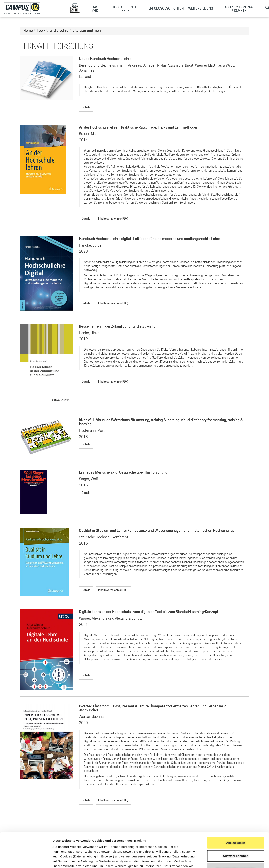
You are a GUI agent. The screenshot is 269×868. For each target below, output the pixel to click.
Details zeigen (213, 860)
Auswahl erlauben (236, 820)
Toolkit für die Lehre (53, 31)
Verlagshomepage (145, 91)
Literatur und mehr (87, 31)
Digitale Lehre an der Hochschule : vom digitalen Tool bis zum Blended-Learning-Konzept (149, 612)
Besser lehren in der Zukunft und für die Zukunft (117, 327)
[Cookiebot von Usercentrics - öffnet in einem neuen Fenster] (26, 860)
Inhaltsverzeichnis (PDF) (113, 219)
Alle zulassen (235, 807)
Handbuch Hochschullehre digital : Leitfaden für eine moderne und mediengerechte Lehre (150, 239)
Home (28, 31)
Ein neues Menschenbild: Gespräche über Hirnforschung (123, 473)
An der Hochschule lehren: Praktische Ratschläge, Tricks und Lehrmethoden (139, 128)
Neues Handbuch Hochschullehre (105, 59)
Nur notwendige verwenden (236, 833)
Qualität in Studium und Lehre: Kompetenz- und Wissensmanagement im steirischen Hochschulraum (158, 531)
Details (86, 107)
